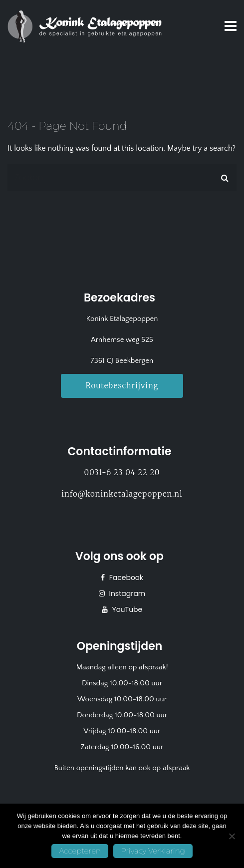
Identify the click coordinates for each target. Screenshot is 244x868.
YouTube (126, 609)
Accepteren (80, 851)
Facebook (125, 578)
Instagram (126, 593)
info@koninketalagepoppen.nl (122, 494)
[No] (232, 836)
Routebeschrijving (122, 386)
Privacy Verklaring (153, 851)
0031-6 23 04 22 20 (122, 472)
